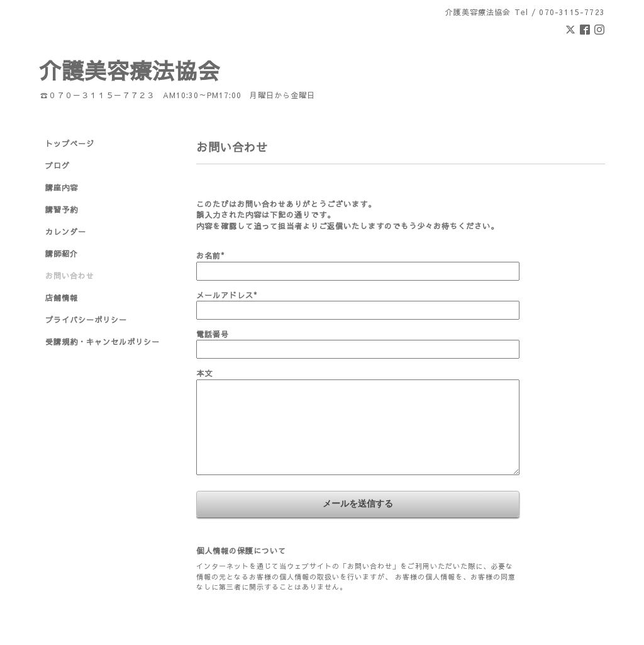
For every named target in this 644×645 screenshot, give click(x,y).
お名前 (210, 255)
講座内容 (62, 188)
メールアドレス (227, 295)
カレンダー (66, 232)
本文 (204, 373)
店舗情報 (62, 298)
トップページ (70, 143)
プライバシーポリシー (86, 320)
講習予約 (62, 210)
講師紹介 (62, 254)
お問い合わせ (70, 276)
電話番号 (213, 334)
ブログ (58, 165)
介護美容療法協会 (130, 70)
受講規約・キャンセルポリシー (103, 342)
